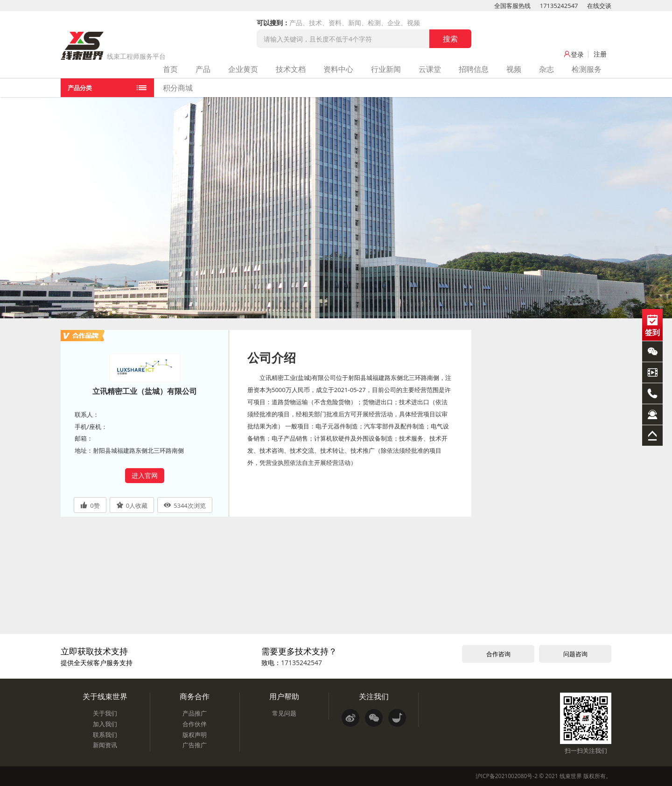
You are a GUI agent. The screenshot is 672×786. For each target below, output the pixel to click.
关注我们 (374, 696)
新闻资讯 (105, 745)
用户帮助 (284, 696)
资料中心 (338, 69)
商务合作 (195, 696)
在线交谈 (599, 6)
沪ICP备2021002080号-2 (507, 776)
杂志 (546, 69)
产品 (203, 69)
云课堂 (430, 69)
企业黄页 (243, 69)
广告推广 (195, 745)
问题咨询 (575, 654)
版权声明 (195, 735)
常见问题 (284, 713)
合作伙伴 (195, 724)
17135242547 (559, 6)
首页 (170, 69)
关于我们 (105, 713)
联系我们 (105, 735)
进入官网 (145, 475)
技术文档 (291, 69)
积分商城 (178, 88)
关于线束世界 (105, 696)
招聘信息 (474, 69)
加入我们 (105, 724)
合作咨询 (498, 654)
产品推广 (195, 713)
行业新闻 (386, 69)
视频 (514, 69)
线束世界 (571, 776)
